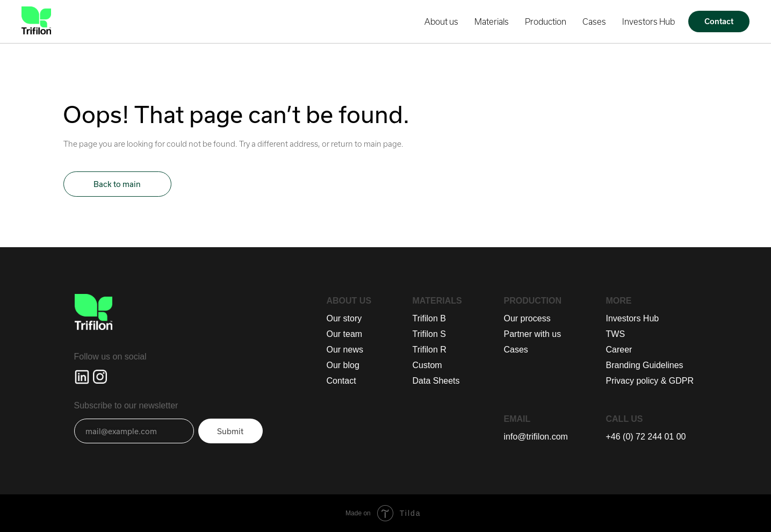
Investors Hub (648, 21)
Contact (341, 381)
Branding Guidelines (645, 365)
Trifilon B (430, 318)
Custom (427, 365)
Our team (345, 334)
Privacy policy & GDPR (650, 381)
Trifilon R (430, 350)
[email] (134, 431)
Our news (345, 350)
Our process (527, 318)
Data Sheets (436, 381)
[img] (82, 377)
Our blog (343, 365)
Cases (594, 21)
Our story (344, 318)
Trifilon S (430, 334)
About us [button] (441, 21)
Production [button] (546, 21)
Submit (230, 431)
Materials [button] (492, 21)
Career (619, 350)
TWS (616, 334)
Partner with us (533, 334)
